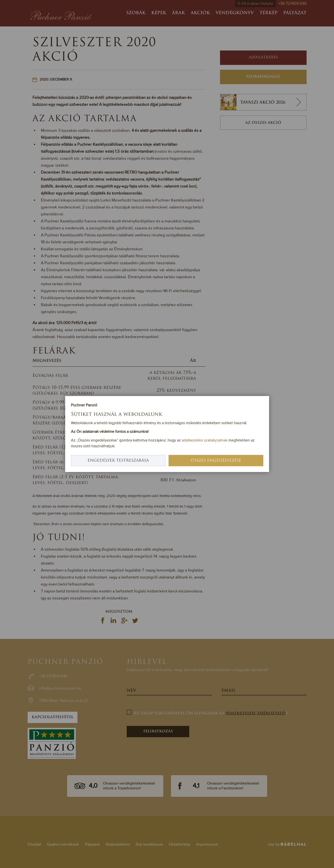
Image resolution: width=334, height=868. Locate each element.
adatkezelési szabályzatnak (205, 440)
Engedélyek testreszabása (118, 461)
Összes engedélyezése (216, 461)
